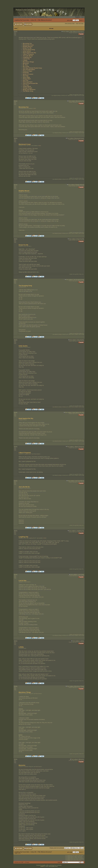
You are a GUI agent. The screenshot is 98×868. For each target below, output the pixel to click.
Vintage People (27, 88)
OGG (34, 108)
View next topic (80, 24)
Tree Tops (26, 85)
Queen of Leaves (28, 74)
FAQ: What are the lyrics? (45, 20)
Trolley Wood (27, 86)
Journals (24, 17)
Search (29, 17)
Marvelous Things (28, 62)
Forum (19, 17)
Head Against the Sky (29, 53)
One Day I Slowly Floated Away (32, 68)
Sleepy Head (27, 79)
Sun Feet (25, 80)
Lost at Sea (26, 59)
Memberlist (34, 17)
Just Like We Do (28, 56)
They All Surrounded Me (30, 83)
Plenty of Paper (27, 71)
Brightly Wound (28, 47)
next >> (82, 20)
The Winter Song (28, 91)
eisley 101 (34, 20)
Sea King (26, 76)
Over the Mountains (29, 70)
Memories (26, 63)
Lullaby (25, 60)
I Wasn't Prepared (28, 54)
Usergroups (41, 17)
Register (78, 17)
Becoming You (27, 43)
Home (15, 17)
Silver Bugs (26, 77)
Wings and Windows (29, 89)
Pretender (26, 73)
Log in (83, 17)
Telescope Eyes (28, 82)
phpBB (42, 866)
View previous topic (70, 24)
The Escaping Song (29, 50)
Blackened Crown (28, 45)
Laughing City (27, 57)
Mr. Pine (25, 65)
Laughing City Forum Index (22, 20)
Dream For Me (27, 48)
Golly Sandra (27, 51)
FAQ (46, 17)
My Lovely (26, 66)
